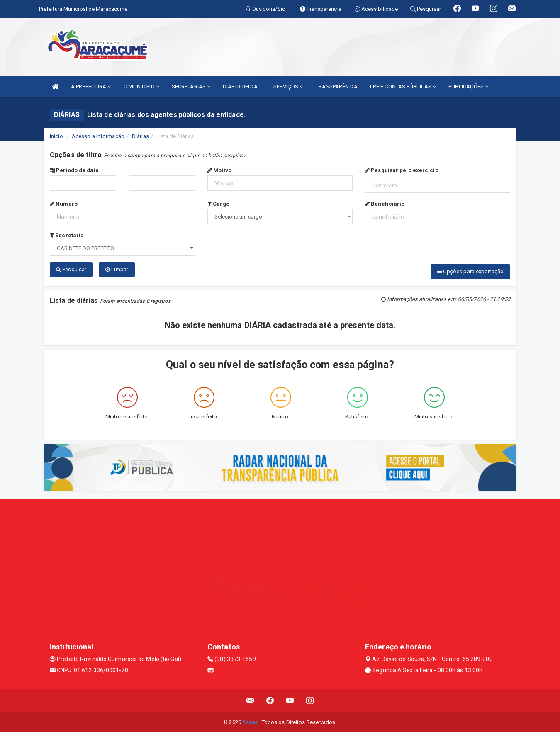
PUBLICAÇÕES (468, 86)
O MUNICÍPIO (141, 86)
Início (56, 136)
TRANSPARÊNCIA (337, 86)
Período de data (74, 170)
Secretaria (67, 235)
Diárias (140, 136)
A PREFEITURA (91, 86)
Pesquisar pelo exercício (402, 170)
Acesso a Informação (98, 136)
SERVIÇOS (288, 86)
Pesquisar (71, 269)
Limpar (117, 269)
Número (64, 204)
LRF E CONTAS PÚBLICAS (403, 86)
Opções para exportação (470, 271)
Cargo (218, 204)
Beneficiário (385, 204)
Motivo (219, 170)
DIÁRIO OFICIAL (242, 86)
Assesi (251, 721)
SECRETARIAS (191, 86)
